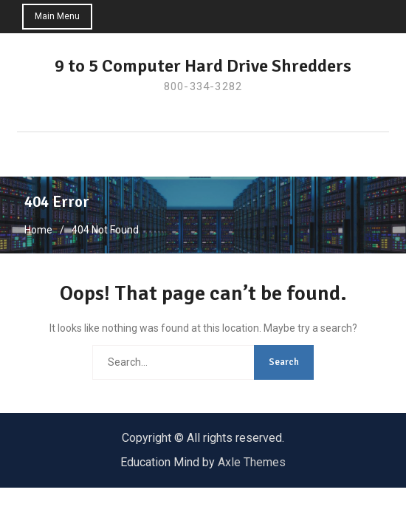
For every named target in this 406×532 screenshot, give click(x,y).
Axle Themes (252, 462)
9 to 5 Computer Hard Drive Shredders (203, 66)
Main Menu (57, 16)
